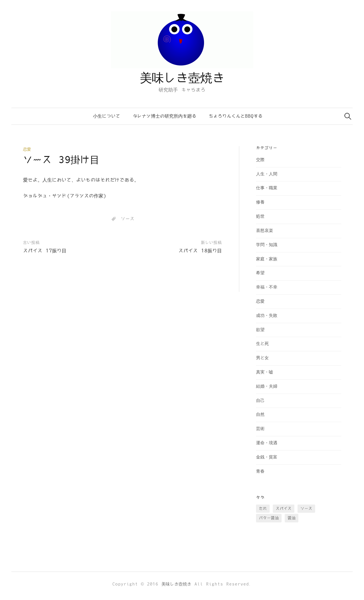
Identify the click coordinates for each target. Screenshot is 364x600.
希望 (260, 273)
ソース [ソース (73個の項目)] (306, 509)
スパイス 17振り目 (45, 251)
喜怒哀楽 (265, 231)
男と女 (262, 358)
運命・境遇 (267, 443)
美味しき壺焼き (182, 78)
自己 (260, 401)
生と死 (262, 344)
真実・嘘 (265, 372)
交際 (260, 160)
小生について (107, 116)
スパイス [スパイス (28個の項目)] (284, 509)
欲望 (260, 330)
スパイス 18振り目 (200, 251)
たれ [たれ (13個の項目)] (263, 509)
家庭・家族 (267, 259)
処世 (260, 216)
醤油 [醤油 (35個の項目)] (292, 518)
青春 (260, 471)
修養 (260, 202)
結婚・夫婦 (267, 386)
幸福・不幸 (267, 287)
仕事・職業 (267, 188)
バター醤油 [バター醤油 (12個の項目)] (269, 518)
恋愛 (27, 149)
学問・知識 (267, 245)
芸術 (260, 429)
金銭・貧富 (267, 457)
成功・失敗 (267, 316)
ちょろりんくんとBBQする (236, 116)
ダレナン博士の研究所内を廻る (165, 116)
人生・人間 (267, 174)
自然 (260, 415)
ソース (128, 219)
